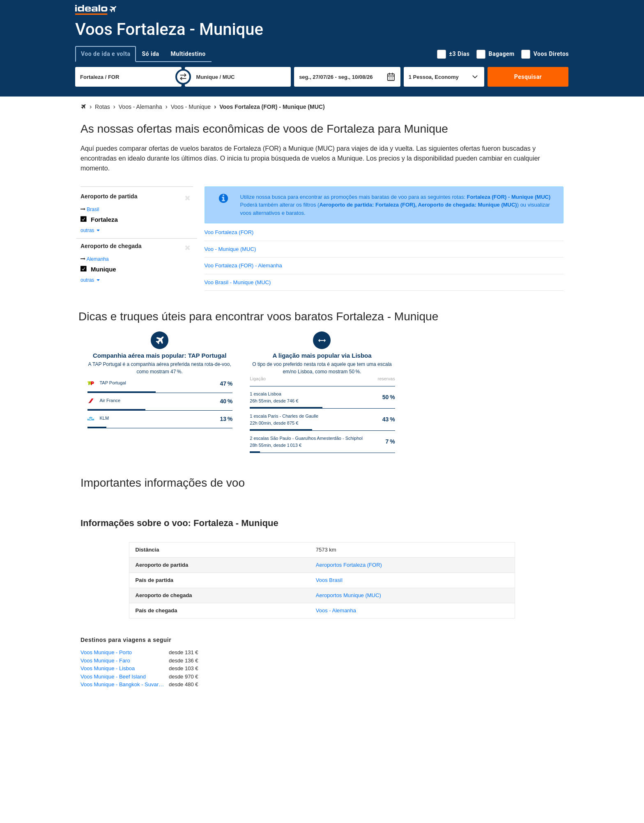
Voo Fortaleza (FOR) (229, 232)
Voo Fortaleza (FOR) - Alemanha (243, 266)
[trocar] (183, 77)
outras (91, 230)
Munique (103, 269)
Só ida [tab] (150, 54)
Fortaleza (104, 220)
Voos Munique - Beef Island (113, 677)
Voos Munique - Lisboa (108, 668)
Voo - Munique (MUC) (230, 249)
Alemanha (98, 259)
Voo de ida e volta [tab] (106, 54)
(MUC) (348, 595)
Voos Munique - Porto (106, 652)
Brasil (93, 209)
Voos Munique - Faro (105, 661)
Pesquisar (528, 77)
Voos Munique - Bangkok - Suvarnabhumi (125, 684)
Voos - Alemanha (336, 610)
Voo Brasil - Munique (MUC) (238, 282)
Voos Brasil (329, 580)
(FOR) (349, 565)
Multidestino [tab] (188, 54)
